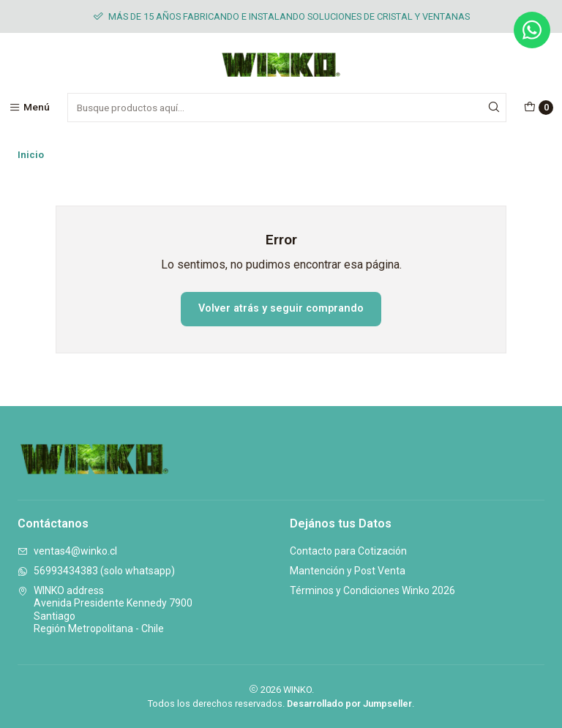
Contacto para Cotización (348, 551)
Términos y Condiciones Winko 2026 (372, 590)
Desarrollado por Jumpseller (349, 703)
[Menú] (29, 108)
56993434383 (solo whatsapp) (96, 571)
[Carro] (539, 108)
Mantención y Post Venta (348, 571)
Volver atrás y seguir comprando (281, 308)
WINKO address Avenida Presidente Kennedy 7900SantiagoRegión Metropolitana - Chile (105, 610)
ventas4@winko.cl (67, 551)
